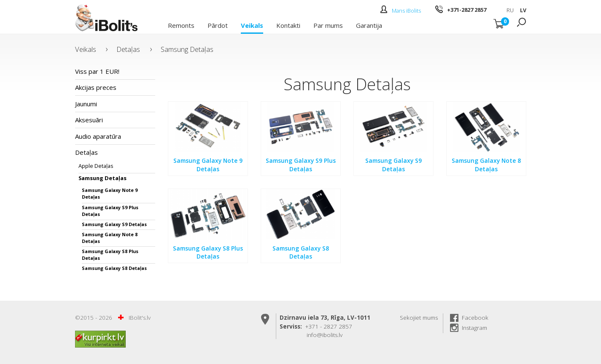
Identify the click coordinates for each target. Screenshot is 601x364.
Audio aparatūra (98, 136)
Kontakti (288, 25)
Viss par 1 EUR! (97, 71)
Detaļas (128, 49)
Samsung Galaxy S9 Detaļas (114, 224)
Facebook (475, 318)
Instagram (474, 328)
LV (523, 10)
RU (510, 10)
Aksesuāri (89, 120)
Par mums (328, 25)
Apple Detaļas (96, 166)
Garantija (369, 25)
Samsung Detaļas (187, 49)
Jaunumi (86, 104)
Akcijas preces (96, 87)
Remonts (181, 25)
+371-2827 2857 (467, 10)
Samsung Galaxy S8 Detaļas (114, 268)
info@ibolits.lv (325, 335)
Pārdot (218, 25)
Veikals (252, 25)
